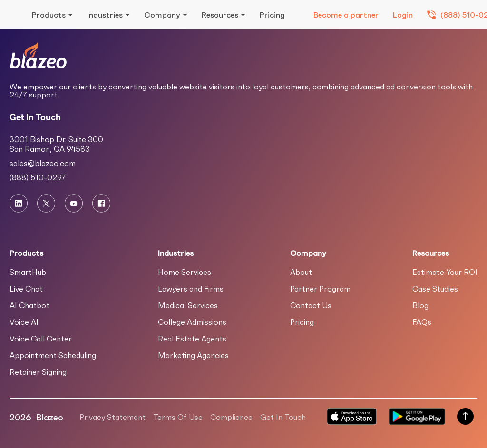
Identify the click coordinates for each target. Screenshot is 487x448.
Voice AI (24, 322)
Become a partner (346, 15)
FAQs (422, 322)
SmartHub (28, 272)
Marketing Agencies (193, 355)
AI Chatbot (29, 305)
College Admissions (192, 322)
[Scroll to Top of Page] (465, 417)
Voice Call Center (41, 339)
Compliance (231, 417)
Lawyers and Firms (191, 289)
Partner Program (320, 289)
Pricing (272, 15)
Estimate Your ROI (445, 272)
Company (162, 15)
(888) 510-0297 (38, 177)
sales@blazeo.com (43, 163)
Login (403, 15)
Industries (105, 15)
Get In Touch (283, 417)
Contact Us (311, 305)
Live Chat (26, 289)
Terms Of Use (178, 417)
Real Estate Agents (192, 339)
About (301, 272)
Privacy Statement (112, 417)
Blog (420, 305)
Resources (220, 15)
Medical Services (188, 305)
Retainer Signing (38, 372)
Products (49, 15)
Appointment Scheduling (53, 355)
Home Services (185, 272)
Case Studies (435, 289)
